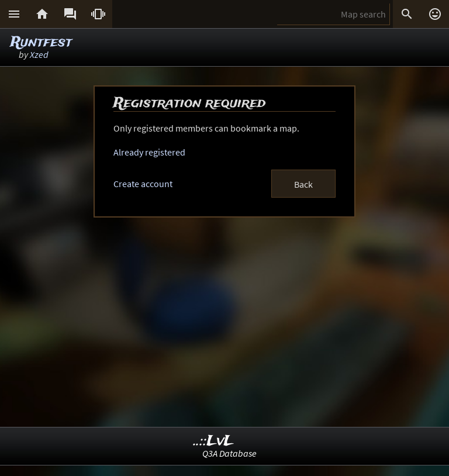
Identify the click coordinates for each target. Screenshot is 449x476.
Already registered (149, 152)
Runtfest (41, 42)
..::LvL (214, 441)
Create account (143, 184)
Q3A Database (229, 453)
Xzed (39, 54)
